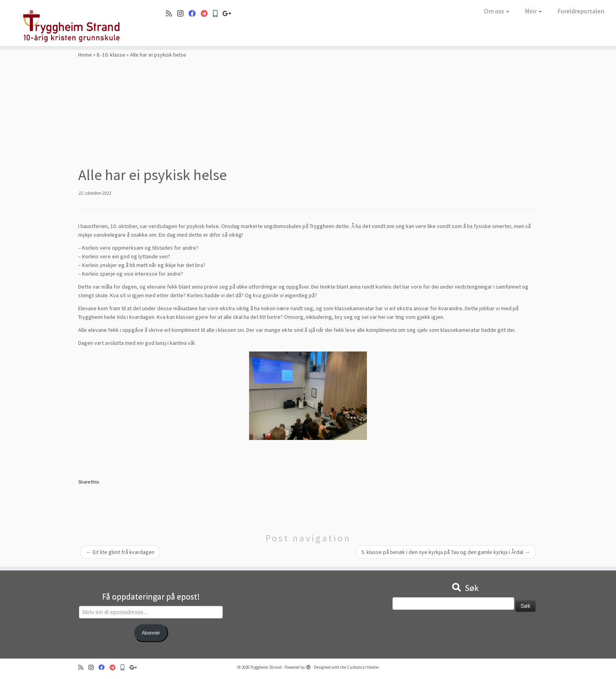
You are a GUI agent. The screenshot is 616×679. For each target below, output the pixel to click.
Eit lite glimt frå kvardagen (120, 552)
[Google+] (229, 14)
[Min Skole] (218, 14)
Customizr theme (363, 667)
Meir (533, 11)
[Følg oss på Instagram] (183, 14)
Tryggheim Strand (266, 667)
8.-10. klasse (111, 55)
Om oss (497, 11)
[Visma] (207, 14)
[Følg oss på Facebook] (195, 14)
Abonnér (151, 633)
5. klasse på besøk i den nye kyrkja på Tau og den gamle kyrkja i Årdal (446, 552)
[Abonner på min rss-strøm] (171, 14)
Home (85, 55)
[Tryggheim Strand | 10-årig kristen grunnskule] (71, 23)
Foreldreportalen (581, 11)
